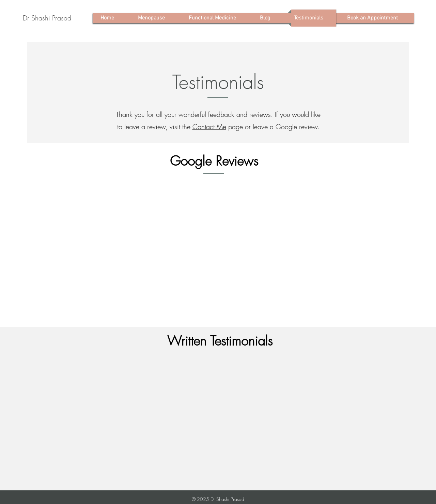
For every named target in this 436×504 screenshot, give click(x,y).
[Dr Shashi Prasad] (47, 18)
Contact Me (209, 127)
